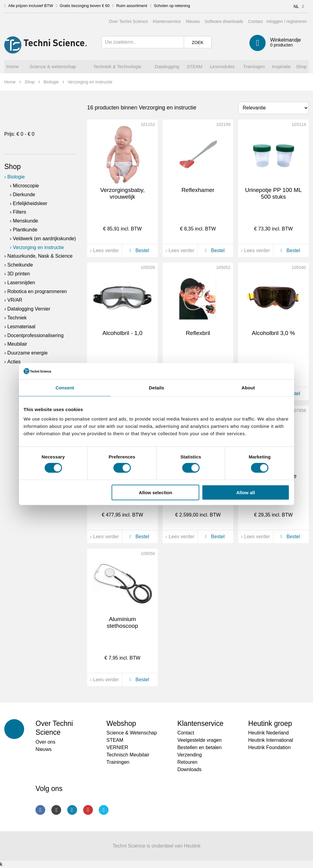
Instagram (56, 810)
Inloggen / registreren (287, 21)
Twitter (104, 810)
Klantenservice (167, 21)
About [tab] (248, 387)
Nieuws (193, 21)
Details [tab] (156, 387)
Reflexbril (198, 333)
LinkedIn (72, 810)
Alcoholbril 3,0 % (274, 333)
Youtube (88, 810)
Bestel (138, 250)
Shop (13, 167)
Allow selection (155, 492)
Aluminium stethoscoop (122, 623)
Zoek (197, 42)
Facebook (40, 810)
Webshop (121, 723)
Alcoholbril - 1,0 (122, 333)
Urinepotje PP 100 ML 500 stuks (274, 193)
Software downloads (224, 21)
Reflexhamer (198, 190)
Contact (255, 21)
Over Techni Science (128, 21)
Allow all (246, 492)
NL (300, 6)
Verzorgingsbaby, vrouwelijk (122, 193)
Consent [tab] (65, 387)
